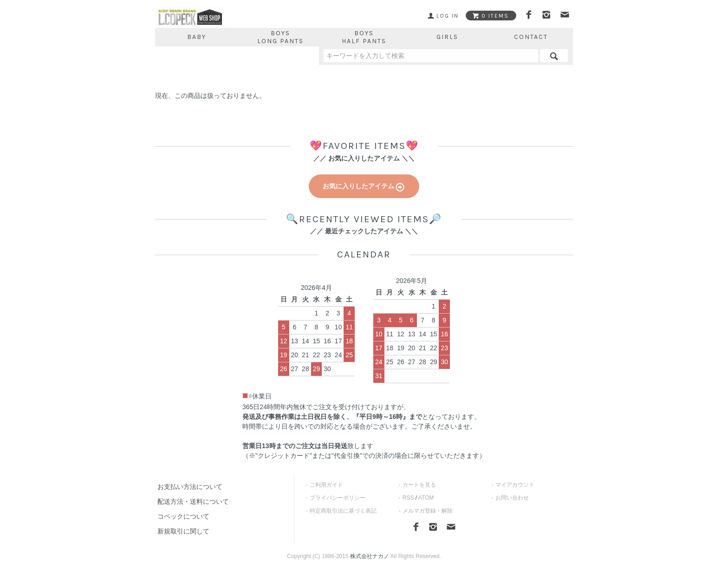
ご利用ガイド (326, 485)
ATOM (426, 498)
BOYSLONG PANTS (280, 37)
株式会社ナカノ (370, 556)
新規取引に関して (183, 531)
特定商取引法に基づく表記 (343, 511)
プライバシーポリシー (338, 498)
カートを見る (419, 485)
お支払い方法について (190, 487)
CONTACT (531, 37)
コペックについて (183, 516)
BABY (197, 37)
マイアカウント (515, 485)
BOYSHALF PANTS (364, 37)
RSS (408, 498)
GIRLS (447, 37)
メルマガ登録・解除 (428, 511)
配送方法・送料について (193, 501)
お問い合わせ (512, 498)
